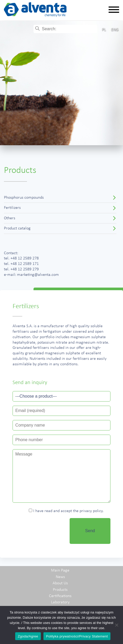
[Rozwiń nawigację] (114, 10)
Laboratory (60, 602)
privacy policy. (92, 511)
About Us (60, 583)
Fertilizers (12, 208)
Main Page (60, 570)
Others (10, 218)
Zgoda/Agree (28, 636)
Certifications (60, 596)
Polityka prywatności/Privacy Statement (77, 636)
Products (60, 590)
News (60, 577)
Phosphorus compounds (24, 198)
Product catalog (17, 228)
